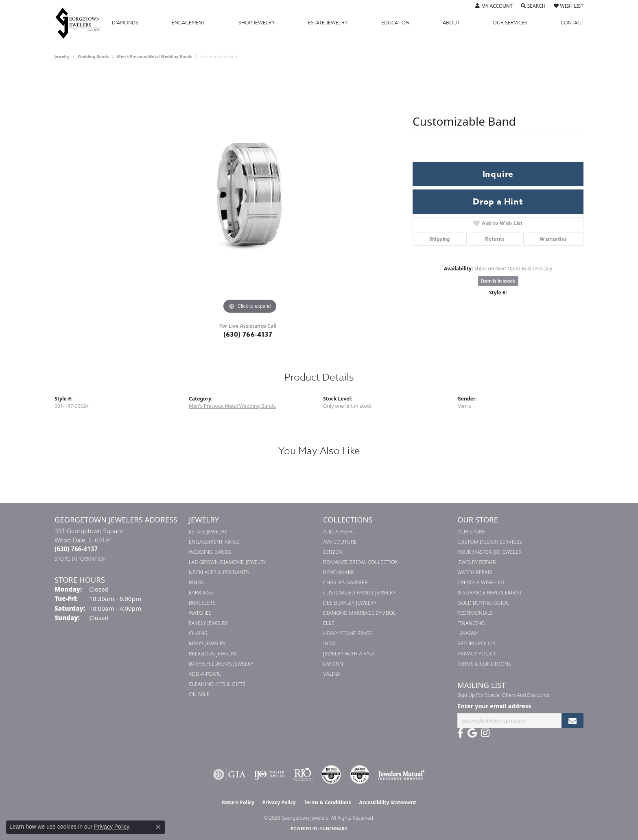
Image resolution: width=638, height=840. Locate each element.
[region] (250, 194)
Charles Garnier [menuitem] (345, 582)
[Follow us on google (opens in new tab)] (472, 733)
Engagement (188, 23)
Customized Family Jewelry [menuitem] (359, 592)
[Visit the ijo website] (269, 775)
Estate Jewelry (328, 23)
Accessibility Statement (387, 802)
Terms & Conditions (484, 664)
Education (395, 23)
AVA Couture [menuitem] (340, 542)
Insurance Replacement (489, 592)
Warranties (553, 239)
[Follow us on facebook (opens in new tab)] (460, 733)
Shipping (440, 239)
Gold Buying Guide (483, 603)
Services (510, 23)
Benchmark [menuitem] (339, 572)
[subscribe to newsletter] (572, 721)
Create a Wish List (481, 582)
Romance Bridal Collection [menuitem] (361, 562)
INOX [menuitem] (329, 643)
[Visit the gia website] (229, 775)
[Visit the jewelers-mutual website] (401, 775)
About (451, 23)
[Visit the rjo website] (303, 775)
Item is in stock (498, 281)
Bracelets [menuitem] (202, 603)
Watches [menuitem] (200, 613)
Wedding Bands (93, 57)
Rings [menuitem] (196, 582)
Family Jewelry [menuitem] (208, 623)
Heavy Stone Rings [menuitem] (348, 633)
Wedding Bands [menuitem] (210, 552)
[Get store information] (81, 559)
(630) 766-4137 (248, 335)
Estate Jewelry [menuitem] (208, 531)
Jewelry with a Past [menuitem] (349, 653)
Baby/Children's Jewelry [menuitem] (221, 664)
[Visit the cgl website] (360, 775)
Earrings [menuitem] (201, 592)
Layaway (468, 633)
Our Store (471, 531)
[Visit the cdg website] (331, 775)
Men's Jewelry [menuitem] (207, 643)
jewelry (62, 57)
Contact (572, 23)
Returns (495, 239)
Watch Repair (475, 572)
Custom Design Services (490, 542)
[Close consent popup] (158, 827)
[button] (494, 6)
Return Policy (476, 643)
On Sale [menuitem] (199, 694)
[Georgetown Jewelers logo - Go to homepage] (82, 23)
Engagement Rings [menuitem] (214, 542)
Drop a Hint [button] (498, 202)
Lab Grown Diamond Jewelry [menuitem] (227, 562)
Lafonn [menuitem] (333, 664)
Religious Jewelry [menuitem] (213, 653)
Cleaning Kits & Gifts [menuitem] (217, 684)
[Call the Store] (76, 549)
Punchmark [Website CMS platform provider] (334, 829)
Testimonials (475, 613)
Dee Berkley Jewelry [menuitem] (350, 603)
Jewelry (257, 23)
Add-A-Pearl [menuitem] (205, 674)
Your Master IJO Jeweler (489, 552)
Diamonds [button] (125, 23)
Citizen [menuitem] (332, 552)
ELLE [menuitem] (329, 623)
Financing (471, 623)
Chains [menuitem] (198, 633)
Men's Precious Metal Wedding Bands (154, 57)
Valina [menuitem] (332, 674)
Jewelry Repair (476, 562)
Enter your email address (494, 706)
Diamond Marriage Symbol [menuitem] (359, 613)
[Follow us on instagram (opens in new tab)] (485, 733)
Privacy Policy (477, 653)
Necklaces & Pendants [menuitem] (219, 572)
